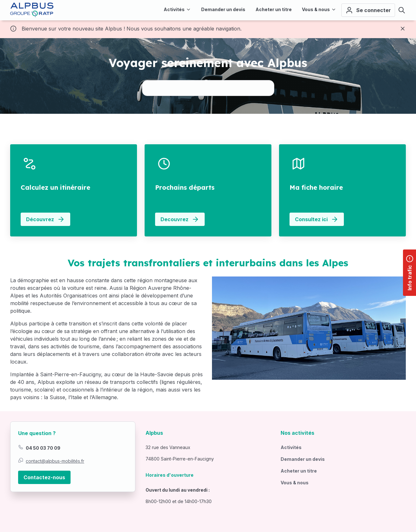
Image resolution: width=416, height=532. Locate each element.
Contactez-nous (44, 477)
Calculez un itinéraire (55, 187)
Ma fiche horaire (316, 187)
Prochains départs (185, 187)
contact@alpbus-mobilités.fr (55, 461)
